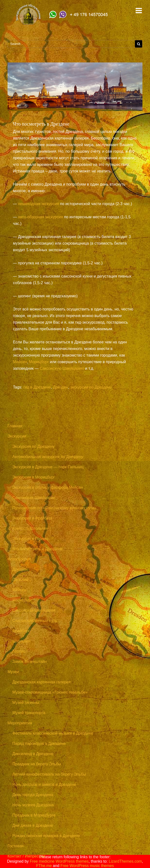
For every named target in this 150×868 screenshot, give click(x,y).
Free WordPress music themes (87, 866)
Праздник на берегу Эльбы (37, 764)
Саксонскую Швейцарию (62, 368)
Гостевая (16, 846)
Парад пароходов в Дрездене (39, 743)
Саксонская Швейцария (34, 498)
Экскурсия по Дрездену (33, 446)
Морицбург (39, 362)
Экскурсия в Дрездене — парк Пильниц (48, 467)
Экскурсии (17, 436)
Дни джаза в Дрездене (33, 825)
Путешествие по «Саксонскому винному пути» (54, 508)
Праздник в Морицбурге (34, 815)
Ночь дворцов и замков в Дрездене (44, 784)
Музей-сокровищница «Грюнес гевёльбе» (50, 692)
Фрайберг (21, 631)
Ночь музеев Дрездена (33, 805)
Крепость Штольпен (30, 528)
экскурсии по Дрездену (91, 387)
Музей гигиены (26, 703)
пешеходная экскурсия (38, 204)
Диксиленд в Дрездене (33, 754)
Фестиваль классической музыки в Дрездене (53, 733)
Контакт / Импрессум (26, 856)
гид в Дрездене (37, 387)
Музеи (13, 672)
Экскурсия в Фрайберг (33, 518)
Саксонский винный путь (35, 621)
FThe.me (44, 866)
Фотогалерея (19, 559)
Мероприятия (20, 723)
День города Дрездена (33, 795)
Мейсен (20, 362)
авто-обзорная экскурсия (41, 217)
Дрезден (61, 387)
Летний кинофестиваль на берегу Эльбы (49, 774)
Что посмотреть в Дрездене (37, 549)
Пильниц (20, 580)
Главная (15, 426)
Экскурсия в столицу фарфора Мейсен (48, 487)
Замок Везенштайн (30, 662)
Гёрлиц (19, 651)
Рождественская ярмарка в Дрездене (46, 836)
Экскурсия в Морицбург (34, 477)
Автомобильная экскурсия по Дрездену (48, 457)
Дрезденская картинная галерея (42, 682)
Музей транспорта (29, 713)
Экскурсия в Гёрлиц (30, 539)
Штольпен (21, 641)
